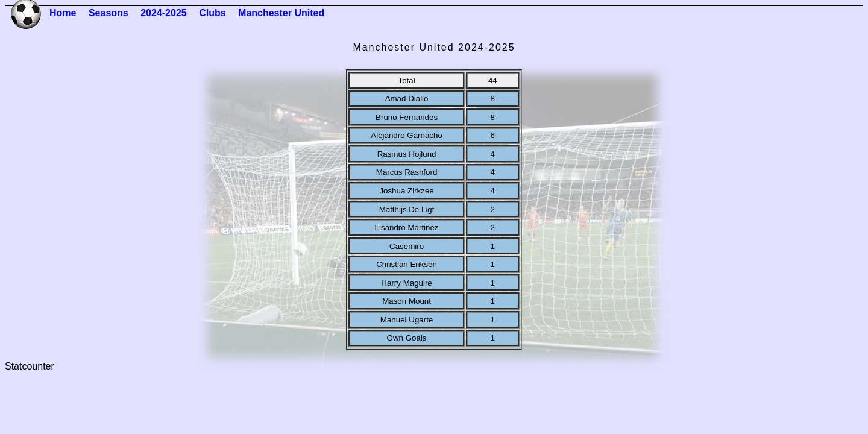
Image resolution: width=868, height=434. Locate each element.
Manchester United (281, 13)
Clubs (212, 13)
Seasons (108, 13)
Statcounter (30, 366)
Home (63, 13)
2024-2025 (164, 13)
